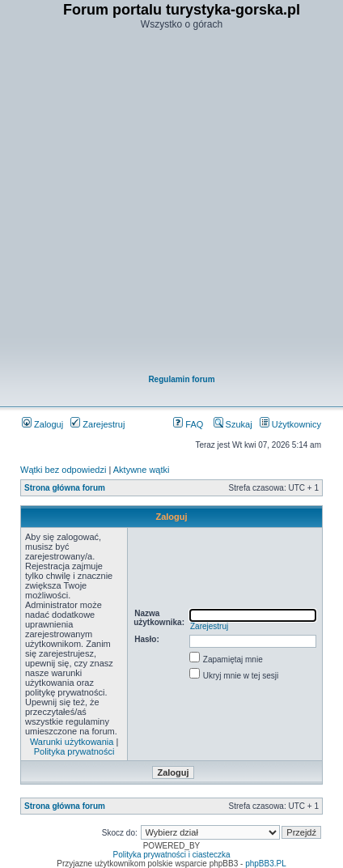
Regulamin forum (181, 379)
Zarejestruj (97, 424)
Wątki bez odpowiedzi (63, 470)
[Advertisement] (171, 204)
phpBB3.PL (266, 864)
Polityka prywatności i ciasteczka (171, 855)
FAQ (188, 424)
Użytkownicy (290, 424)
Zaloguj (42, 424)
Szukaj (233, 424)
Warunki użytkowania (72, 742)
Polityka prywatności (74, 751)
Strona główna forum (65, 488)
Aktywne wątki (142, 470)
